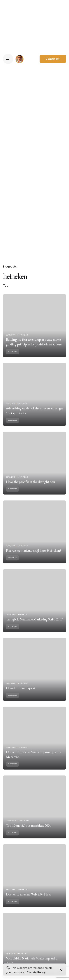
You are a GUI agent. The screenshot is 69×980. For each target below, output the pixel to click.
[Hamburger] (8, 59)
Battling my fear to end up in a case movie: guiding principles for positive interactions (34, 347)
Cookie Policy (36, 972)
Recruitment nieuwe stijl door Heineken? (33, 556)
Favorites (12, 563)
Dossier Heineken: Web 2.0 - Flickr (29, 900)
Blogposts (10, 266)
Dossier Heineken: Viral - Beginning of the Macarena (34, 760)
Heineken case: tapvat (20, 693)
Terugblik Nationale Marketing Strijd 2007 (34, 624)
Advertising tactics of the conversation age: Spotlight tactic (34, 416)
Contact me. (53, 59)
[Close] (61, 970)
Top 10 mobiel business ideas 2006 (29, 831)
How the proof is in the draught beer (31, 487)
